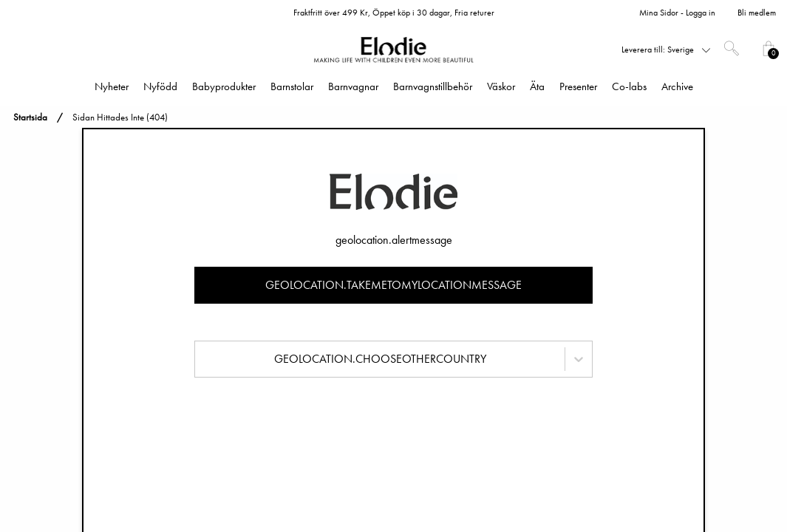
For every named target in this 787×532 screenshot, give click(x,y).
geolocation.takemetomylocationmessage (393, 285)
